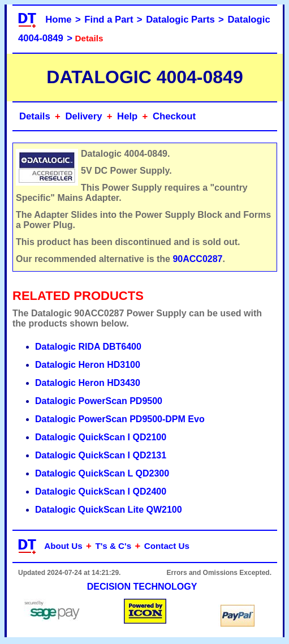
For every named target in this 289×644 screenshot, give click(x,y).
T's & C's (113, 546)
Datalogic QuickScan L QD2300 (102, 473)
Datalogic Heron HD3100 (88, 365)
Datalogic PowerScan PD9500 (99, 401)
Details (35, 116)
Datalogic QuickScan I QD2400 (101, 491)
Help (127, 116)
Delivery (83, 116)
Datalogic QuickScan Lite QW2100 (109, 510)
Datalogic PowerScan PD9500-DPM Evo (120, 419)
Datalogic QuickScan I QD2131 (101, 455)
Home (58, 20)
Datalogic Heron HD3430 (88, 383)
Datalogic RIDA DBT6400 (88, 347)
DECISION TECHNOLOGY (142, 587)
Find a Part (109, 20)
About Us (63, 546)
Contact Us (167, 546)
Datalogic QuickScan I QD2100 (101, 437)
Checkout (174, 116)
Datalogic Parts (180, 20)
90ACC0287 (197, 259)
